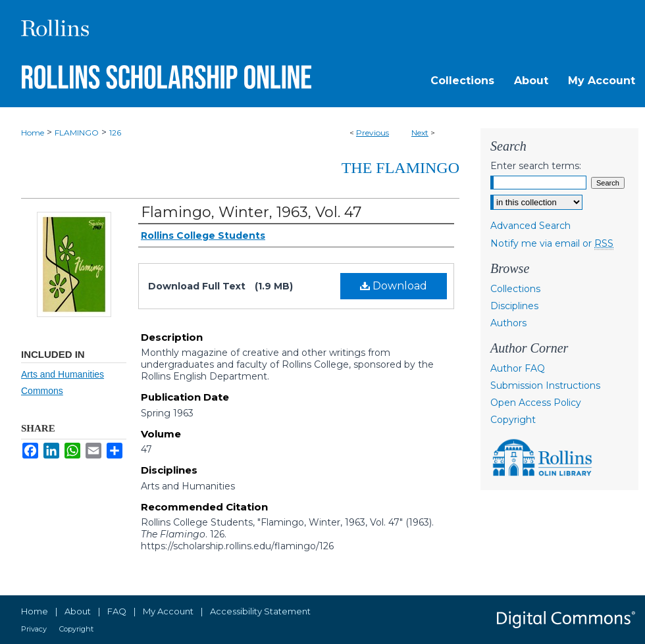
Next (420, 133)
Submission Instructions (545, 385)
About (78, 611)
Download (394, 286)
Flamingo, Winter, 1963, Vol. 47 (251, 212)
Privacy (34, 629)
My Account (168, 611)
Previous (373, 133)
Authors (508, 323)
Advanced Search (530, 226)
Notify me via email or (552, 243)
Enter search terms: (536, 166)
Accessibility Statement (260, 611)
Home (33, 133)
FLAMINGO (77, 133)
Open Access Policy (536, 403)
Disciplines (514, 306)
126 (115, 133)
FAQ (117, 611)
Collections (515, 289)
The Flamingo (400, 168)
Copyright (513, 420)
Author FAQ (518, 368)
